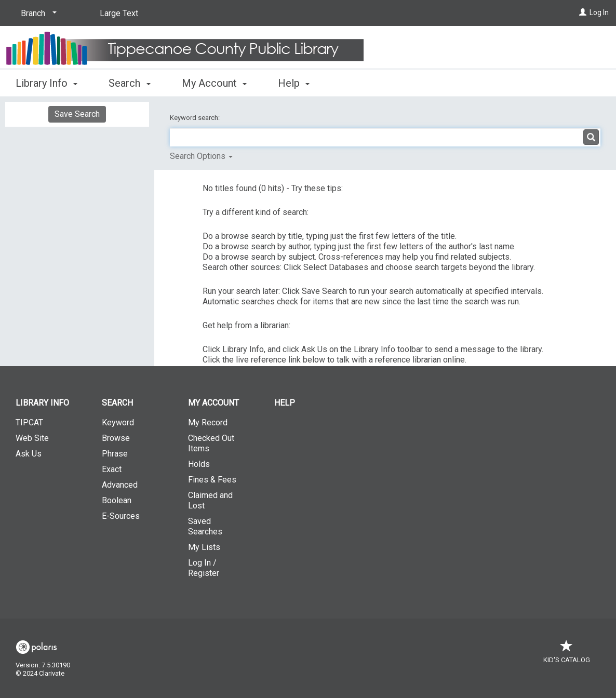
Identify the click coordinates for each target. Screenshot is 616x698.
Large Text (119, 13)
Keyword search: (196, 118)
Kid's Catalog (567, 655)
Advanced (120, 485)
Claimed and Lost (210, 500)
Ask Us (29, 454)
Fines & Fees (212, 480)
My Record (208, 422)
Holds (199, 464)
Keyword (118, 422)
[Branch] (37, 14)
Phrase (115, 454)
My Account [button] (214, 83)
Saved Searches (205, 526)
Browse (116, 438)
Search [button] (129, 83)
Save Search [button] (77, 114)
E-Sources (121, 516)
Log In (599, 12)
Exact (112, 469)
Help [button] (294, 83)
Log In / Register (204, 568)
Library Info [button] (46, 83)
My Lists (204, 547)
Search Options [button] (201, 156)
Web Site (32, 438)
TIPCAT (29, 422)
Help (285, 403)
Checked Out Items (211, 443)
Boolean (117, 500)
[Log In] (583, 12)
